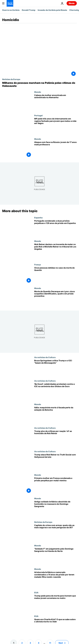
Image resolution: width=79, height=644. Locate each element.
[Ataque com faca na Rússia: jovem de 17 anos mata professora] (56, 150)
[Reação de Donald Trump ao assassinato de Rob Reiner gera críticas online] (56, 439)
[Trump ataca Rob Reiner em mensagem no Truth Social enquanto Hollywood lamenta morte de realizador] (56, 462)
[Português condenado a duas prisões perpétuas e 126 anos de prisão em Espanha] (56, 228)
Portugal (38, 115)
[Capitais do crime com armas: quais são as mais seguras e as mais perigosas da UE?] (56, 533)
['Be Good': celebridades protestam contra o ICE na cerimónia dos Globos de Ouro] (56, 391)
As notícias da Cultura (45, 357)
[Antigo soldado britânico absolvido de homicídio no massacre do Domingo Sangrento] (56, 509)
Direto (72, 3)
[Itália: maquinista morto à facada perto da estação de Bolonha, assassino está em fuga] (56, 415)
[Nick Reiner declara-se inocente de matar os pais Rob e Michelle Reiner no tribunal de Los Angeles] (56, 252)
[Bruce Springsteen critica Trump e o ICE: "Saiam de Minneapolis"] (56, 368)
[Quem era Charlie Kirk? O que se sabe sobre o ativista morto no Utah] (56, 627)
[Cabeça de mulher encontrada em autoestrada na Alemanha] (56, 103)
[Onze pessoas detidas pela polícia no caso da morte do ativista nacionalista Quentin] (56, 275)
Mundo (38, 92)
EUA (36, 593)
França (37, 265)
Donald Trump (29, 10)
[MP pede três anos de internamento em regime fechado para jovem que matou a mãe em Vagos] (56, 126)
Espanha (38, 218)
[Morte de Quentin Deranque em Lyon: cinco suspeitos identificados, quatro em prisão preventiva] (56, 299)
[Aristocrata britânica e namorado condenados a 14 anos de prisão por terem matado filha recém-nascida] (56, 580)
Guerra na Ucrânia (11, 10)
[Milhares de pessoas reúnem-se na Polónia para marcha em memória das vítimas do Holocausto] (39, 84)
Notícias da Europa (11, 79)
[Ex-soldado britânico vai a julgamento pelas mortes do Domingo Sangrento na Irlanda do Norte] (56, 556)
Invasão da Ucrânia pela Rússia (52, 10)
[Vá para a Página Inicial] (10, 3)
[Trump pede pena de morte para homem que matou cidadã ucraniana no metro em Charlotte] (56, 603)
